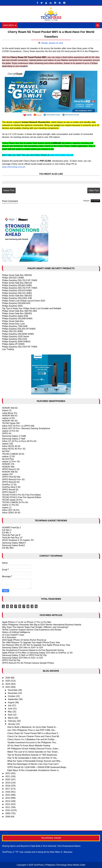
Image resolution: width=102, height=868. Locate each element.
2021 (8, 776)
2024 (8, 684)
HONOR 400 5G (10, 416)
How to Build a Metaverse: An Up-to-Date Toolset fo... (32, 727)
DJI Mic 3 (6, 533)
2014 (8, 798)
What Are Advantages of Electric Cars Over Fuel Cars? (33, 764)
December (13, 690)
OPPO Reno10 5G (11, 482)
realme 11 (7, 508)
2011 (8, 807)
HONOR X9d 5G (10, 408)
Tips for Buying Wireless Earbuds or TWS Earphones (32, 755)
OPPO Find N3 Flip (11, 477)
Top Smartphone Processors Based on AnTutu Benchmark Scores (33, 650)
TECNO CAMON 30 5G (13, 454)
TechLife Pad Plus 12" (12, 538)
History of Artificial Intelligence (16, 632)
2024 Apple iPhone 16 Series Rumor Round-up (24, 640)
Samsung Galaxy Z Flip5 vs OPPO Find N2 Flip (24, 655)
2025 (8, 681)
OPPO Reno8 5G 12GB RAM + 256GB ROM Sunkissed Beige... (37, 767)
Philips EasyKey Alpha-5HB (15, 316)
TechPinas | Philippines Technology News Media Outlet (59, 865)
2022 (8, 773)
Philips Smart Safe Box (13, 321)
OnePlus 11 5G (9, 485)
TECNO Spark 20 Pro (12, 500)
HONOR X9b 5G (10, 472)
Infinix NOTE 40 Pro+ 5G (14, 449)
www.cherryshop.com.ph (13, 167)
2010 (8, 810)
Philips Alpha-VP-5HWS (13, 344)
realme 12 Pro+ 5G (11, 462)
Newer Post (9, 190)
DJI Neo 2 (7, 530)
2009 (8, 814)
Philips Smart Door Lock (13, 324)
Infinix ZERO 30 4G (11, 513)
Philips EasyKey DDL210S (14, 339)
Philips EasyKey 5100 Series (16, 336)
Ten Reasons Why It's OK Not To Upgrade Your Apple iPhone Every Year (36, 645)
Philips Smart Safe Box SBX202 (17, 296)
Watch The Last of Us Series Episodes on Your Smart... (33, 752)
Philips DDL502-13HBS (13, 278)
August (11, 702)
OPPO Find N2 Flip (11, 660)
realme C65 (7, 444)
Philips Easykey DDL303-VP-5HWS (19, 329)
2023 (8, 687)
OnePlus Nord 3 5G (11, 487)
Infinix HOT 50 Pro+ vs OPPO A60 (18, 426)
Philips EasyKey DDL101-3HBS (17, 293)
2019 (8, 783)
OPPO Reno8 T (9, 492)
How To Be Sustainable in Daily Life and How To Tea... (33, 758)
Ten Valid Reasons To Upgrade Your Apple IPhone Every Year (31, 642)
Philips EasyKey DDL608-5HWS (17, 319)
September (13, 699)
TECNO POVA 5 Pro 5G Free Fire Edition (21, 495)
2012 (8, 804)
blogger (95, 201)
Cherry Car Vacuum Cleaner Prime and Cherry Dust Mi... (34, 736)
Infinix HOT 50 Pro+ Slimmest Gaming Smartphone (26, 428)
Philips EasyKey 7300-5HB (15, 326)
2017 (8, 789)
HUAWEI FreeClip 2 (11, 528)
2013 (8, 801)
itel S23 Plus (8, 459)
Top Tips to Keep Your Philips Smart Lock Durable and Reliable (31, 308)
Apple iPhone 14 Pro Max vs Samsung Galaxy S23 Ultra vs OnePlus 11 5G (37, 653)
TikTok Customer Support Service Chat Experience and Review (32, 630)
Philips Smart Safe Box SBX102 (17, 283)
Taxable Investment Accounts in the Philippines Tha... (32, 742)
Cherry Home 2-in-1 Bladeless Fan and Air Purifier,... (32, 739)
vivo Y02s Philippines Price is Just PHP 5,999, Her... (32, 730)
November (13, 693)
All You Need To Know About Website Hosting (29, 746)
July (10, 706)
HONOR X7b (8, 464)
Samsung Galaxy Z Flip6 (14, 439)
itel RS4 (6, 451)
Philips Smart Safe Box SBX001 (17, 313)
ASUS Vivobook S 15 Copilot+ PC (18, 540)
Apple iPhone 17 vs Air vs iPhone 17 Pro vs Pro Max (27, 622)
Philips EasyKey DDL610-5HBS (17, 291)
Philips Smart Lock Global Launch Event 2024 (24, 301)
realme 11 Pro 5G (10, 505)
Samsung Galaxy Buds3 (13, 545)
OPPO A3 (7, 433)
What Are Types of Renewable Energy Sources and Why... (35, 761)
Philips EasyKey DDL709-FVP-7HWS (20, 347)
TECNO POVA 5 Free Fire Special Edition (22, 497)
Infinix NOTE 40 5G (11, 446)
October (12, 696)
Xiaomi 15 (7, 411)
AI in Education (9, 637)
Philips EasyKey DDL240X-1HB (17, 298)
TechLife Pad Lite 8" (11, 535)
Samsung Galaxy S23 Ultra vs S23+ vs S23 (22, 658)
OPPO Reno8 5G (10, 490)
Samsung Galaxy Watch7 (14, 543)
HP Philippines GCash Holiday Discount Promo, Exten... (34, 749)
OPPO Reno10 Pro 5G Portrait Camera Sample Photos (28, 663)
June (10, 709)
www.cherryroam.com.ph (61, 155)
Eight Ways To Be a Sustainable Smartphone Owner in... (34, 770)
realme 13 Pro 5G (10, 431)
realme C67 (7, 474)
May (10, 712)
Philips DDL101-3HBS (12, 331)
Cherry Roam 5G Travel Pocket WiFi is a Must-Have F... (33, 733)
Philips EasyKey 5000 (12, 306)
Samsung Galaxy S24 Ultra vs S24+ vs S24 (22, 648)
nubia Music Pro (10, 413)
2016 (8, 792)
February (12, 721)
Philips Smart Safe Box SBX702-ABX (19, 311)
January (12, 724)
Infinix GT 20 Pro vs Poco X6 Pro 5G (19, 441)
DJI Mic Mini (8, 548)
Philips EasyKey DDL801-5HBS (17, 285)
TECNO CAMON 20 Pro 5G (15, 502)
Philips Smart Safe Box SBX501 (17, 275)
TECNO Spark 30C (11, 423)
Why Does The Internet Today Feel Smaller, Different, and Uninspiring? (35, 627)
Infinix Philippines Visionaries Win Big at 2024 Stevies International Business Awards (42, 625)
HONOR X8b (8, 467)
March (11, 718)
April (10, 715)
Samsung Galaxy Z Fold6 (14, 436)
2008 (8, 817)
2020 (8, 780)
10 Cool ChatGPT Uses (13, 635)
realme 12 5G (8, 456)
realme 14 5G (8, 418)
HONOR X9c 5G (10, 421)
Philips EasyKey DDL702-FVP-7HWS (20, 280)
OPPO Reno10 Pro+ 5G (13, 479)
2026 (8, 678)
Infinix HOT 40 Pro (11, 510)
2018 (8, 786)
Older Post (94, 190)
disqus (86, 201)
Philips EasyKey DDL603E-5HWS (18, 334)
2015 (8, 795)
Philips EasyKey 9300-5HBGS (16, 342)
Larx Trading (8, 349)
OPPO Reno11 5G (11, 469)
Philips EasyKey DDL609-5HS (16, 303)
